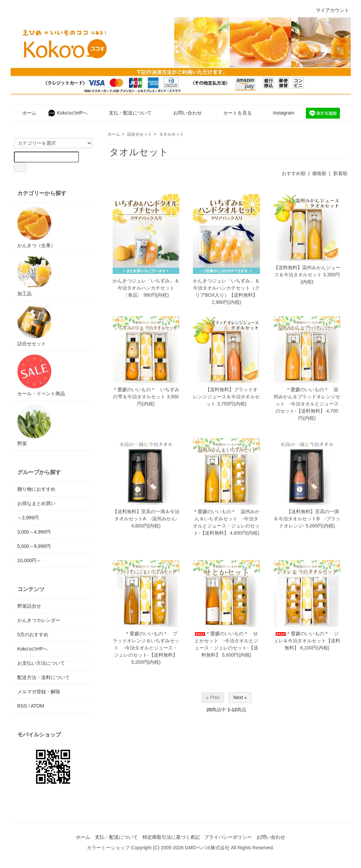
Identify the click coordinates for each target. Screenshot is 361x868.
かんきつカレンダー (39, 620)
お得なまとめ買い (36, 503)
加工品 (34, 276)
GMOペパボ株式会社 (207, 848)
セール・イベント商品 (41, 375)
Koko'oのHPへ (68, 113)
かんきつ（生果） (36, 227)
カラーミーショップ (108, 848)
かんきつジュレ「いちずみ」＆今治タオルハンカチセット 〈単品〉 (146, 288)
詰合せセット (140, 134)
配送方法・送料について (44, 677)
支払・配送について (125, 113)
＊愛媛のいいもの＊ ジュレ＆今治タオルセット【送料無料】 (307, 641)
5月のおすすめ (33, 635)
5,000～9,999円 (34, 546)
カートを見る (233, 113)
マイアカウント (329, 10)
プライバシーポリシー (228, 837)
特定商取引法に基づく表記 (171, 837)
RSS (22, 706)
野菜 (34, 425)
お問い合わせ (183, 113)
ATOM (37, 706)
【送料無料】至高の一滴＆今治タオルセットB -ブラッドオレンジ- (307, 519)
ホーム (24, 113)
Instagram (279, 113)
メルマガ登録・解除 (39, 692)
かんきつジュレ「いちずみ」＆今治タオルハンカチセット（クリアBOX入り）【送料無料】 (226, 288)
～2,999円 (28, 518)
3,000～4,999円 (34, 532)
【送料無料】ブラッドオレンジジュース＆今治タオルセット (226, 397)
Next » (240, 697)
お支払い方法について (41, 663)
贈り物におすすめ (36, 489)
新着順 (340, 173)
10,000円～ (29, 560)
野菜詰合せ (29, 606)
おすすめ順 (294, 173)
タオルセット (171, 134)
